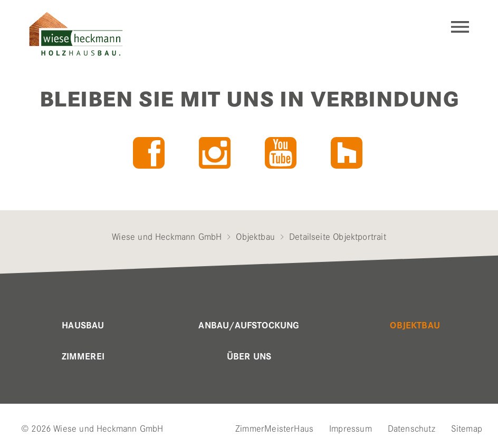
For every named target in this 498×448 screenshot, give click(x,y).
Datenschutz (411, 428)
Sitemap (467, 428)
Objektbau (255, 237)
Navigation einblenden (460, 27)
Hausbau (83, 326)
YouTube (281, 153)
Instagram (215, 153)
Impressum (351, 428)
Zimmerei (83, 357)
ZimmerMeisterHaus (274, 428)
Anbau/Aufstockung (249, 326)
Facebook (149, 153)
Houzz (347, 153)
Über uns (249, 357)
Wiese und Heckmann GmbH (167, 237)
